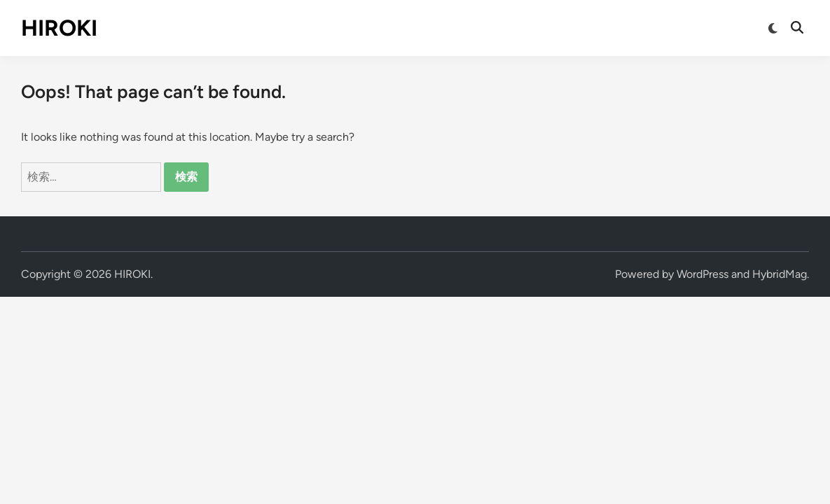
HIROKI (59, 28)
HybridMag (780, 274)
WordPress (703, 274)
